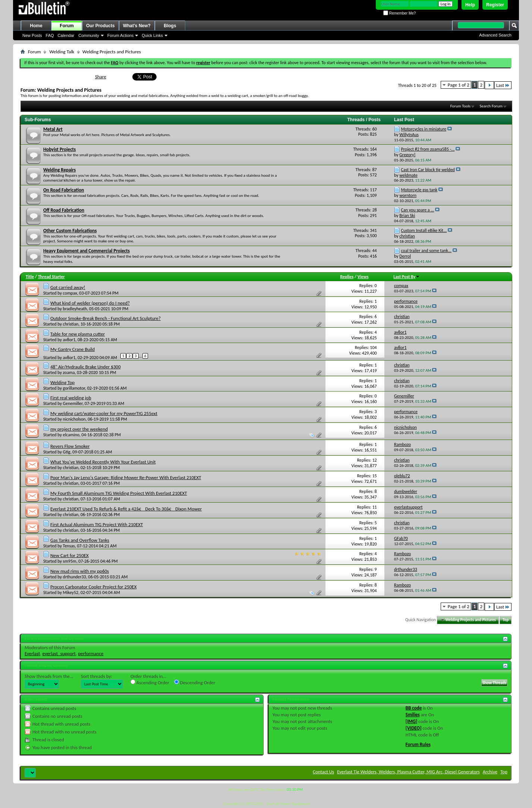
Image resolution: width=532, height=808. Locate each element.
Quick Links (152, 35)
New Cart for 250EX (70, 555)
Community (89, 35)
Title (30, 277)
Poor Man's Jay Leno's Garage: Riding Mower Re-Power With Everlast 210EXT (126, 477)
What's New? (137, 26)
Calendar (66, 35)
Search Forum (491, 106)
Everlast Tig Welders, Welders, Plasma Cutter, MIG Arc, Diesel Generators (408, 772)
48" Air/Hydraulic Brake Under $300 (86, 367)
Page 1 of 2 (459, 85)
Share (101, 77)
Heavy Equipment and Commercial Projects (86, 251)
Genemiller (73, 403)
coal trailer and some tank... (426, 251)
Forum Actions (120, 35)
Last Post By (407, 277)
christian (71, 324)
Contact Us (323, 772)
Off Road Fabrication (64, 210)
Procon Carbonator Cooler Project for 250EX (94, 587)
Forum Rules (418, 744)
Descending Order (195, 682)
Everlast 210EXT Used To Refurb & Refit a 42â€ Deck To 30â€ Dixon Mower (126, 509)
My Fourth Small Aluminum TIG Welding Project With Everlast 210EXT (119, 493)
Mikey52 (71, 592)
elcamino (71, 435)
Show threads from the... (49, 676)
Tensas (69, 546)
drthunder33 (75, 577)
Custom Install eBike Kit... (424, 230)
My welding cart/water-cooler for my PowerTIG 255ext (104, 413)
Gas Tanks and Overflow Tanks (80, 540)
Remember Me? (399, 13)
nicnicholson (74, 419)
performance (91, 653)
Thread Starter (51, 277)
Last (503, 85)
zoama (69, 372)
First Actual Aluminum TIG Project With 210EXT (97, 524)
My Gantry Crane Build (73, 349)
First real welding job (71, 398)
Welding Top (62, 382)
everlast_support (59, 653)
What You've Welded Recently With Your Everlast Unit (103, 462)
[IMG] (412, 721)
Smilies (413, 715)
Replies (347, 277)
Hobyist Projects (59, 149)
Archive (490, 772)
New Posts (32, 35)
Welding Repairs (59, 170)
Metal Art (53, 129)
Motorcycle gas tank (419, 190)
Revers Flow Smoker (70, 446)
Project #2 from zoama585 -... (428, 149)
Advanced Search (495, 35)
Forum (67, 26)
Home (36, 26)
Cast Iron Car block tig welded (428, 170)
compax (70, 293)
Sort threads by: (97, 676)
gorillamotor (74, 388)
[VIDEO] (414, 728)
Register (495, 5)
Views (363, 277)
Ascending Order (150, 682)
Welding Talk (62, 52)
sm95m (70, 561)
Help (470, 5)
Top (506, 620)
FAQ (50, 35)
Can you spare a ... (418, 210)
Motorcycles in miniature (424, 129)
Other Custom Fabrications (70, 231)
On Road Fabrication (64, 190)
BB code (414, 708)
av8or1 (69, 340)
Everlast (32, 653)
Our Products (100, 26)
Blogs (170, 26)
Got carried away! (68, 287)
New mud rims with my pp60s (80, 571)
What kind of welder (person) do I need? (90, 303)
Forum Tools (460, 106)
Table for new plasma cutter (78, 334)
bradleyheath (75, 309)
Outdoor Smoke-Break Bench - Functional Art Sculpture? (106, 318)
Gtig (67, 452)
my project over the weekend (79, 429)
